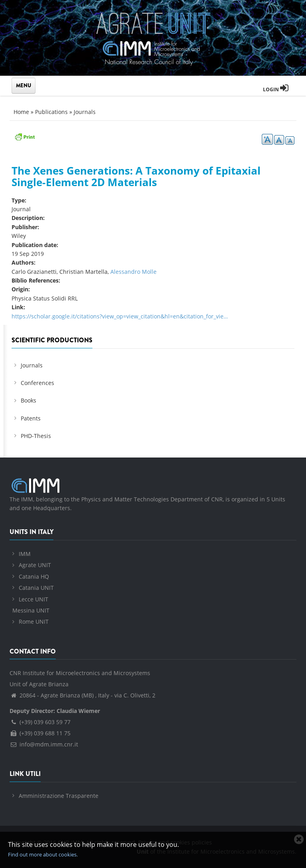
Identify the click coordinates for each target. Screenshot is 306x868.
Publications (51, 112)
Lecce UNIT (33, 599)
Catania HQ (34, 576)
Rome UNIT (34, 622)
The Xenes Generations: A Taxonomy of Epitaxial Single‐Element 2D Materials (136, 176)
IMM (25, 554)
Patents (31, 418)
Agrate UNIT (35, 565)
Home (21, 112)
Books (28, 400)
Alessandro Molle (133, 272)
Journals (85, 112)
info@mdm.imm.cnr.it (44, 744)
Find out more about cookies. (43, 854)
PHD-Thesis (36, 436)
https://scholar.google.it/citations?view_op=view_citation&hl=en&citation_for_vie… (120, 316)
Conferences (37, 383)
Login (276, 89)
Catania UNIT (36, 588)
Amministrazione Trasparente (59, 796)
